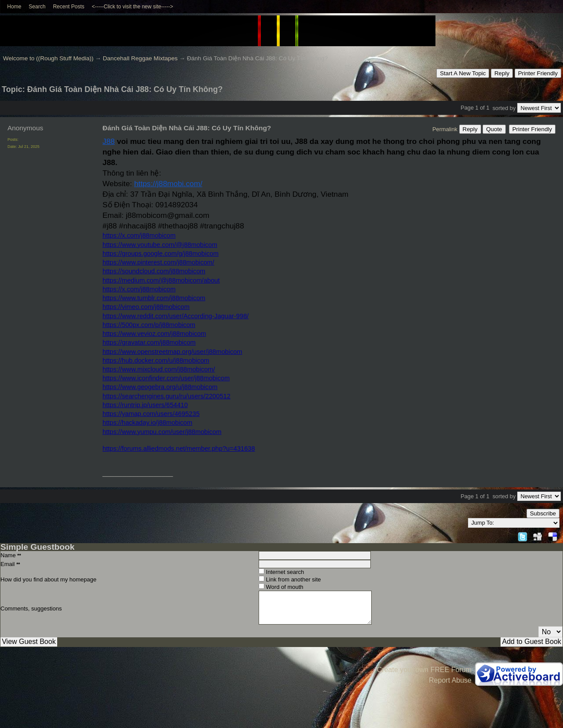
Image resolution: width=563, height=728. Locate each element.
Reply (502, 73)
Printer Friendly (538, 73)
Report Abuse (450, 680)
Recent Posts (68, 7)
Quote (494, 129)
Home (14, 7)
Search (37, 7)
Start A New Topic (463, 73)
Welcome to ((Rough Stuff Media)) (48, 58)
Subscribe (543, 513)
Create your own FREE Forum (424, 670)
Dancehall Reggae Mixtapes (140, 58)
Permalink (445, 129)
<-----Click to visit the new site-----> (133, 7)
